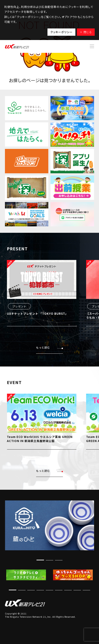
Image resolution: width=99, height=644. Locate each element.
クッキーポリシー (61, 32)
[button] (40, 560)
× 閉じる (86, 32)
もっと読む (49, 348)
